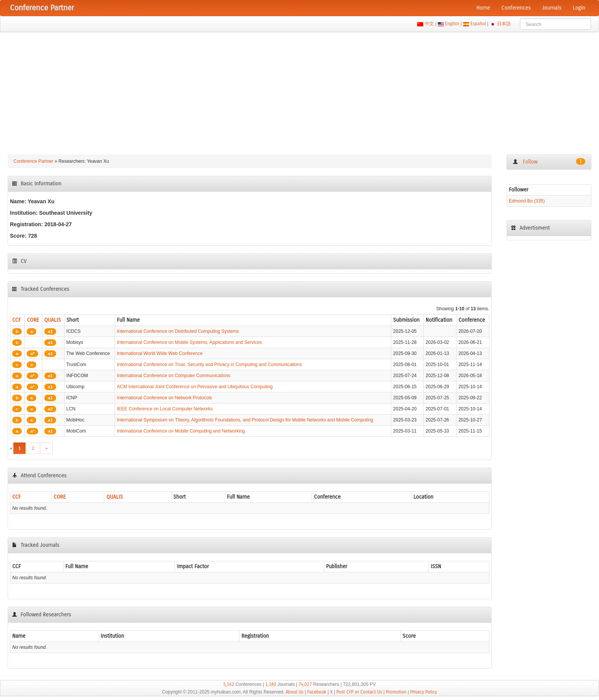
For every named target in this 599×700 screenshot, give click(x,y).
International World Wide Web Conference (160, 353)
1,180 (271, 684)
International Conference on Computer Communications (174, 376)
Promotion (396, 692)
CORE (33, 320)
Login (579, 8)
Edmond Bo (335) (527, 201)
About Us (295, 692)
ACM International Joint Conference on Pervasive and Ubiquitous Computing (195, 387)
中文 (429, 24)
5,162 (229, 684)
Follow (549, 162)
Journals (552, 8)
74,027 (305, 684)
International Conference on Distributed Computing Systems (178, 331)
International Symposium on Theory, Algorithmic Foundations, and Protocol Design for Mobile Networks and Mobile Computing (245, 420)
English (452, 24)
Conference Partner (33, 161)
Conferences (516, 8)
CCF (17, 320)
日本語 (504, 24)
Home (483, 8)
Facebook (317, 692)
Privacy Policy (424, 692)
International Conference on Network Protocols (164, 398)
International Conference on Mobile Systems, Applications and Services (189, 342)
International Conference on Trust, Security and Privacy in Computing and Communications (209, 365)
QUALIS (53, 320)
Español (478, 24)
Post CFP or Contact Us (359, 692)
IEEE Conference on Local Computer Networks (165, 409)
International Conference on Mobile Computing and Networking (181, 431)
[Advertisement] (299, 89)
